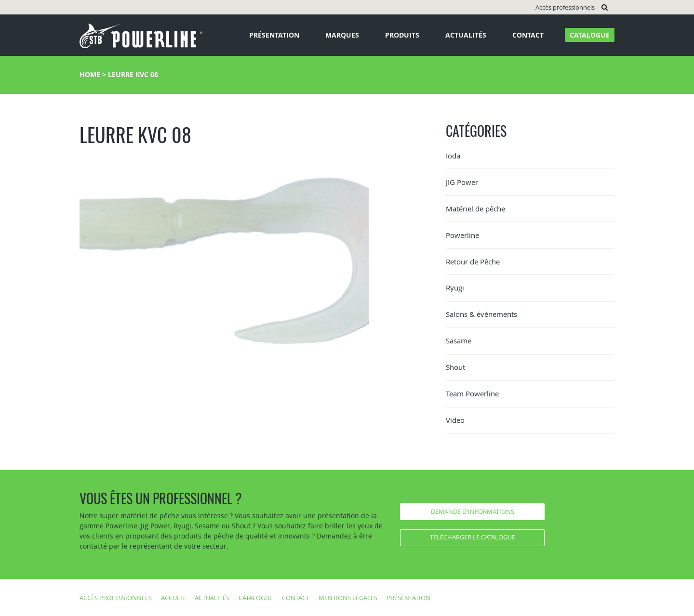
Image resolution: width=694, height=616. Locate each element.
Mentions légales (348, 598)
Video (455, 420)
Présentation (274, 35)
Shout (455, 367)
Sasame (459, 341)
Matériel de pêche (475, 209)
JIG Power (462, 182)
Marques (342, 35)
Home (90, 74)
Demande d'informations (473, 511)
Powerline (462, 235)
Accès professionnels (565, 7)
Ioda (453, 156)
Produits (402, 35)
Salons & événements (481, 314)
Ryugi (455, 288)
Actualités (466, 35)
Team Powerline (472, 393)
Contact (528, 35)
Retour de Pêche (473, 262)
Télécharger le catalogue (473, 537)
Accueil (173, 598)
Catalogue (590, 35)
